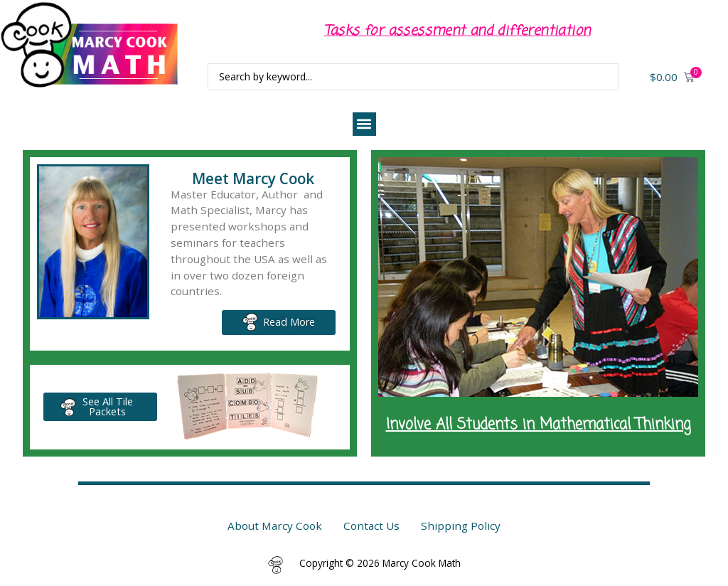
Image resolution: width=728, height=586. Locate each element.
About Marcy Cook (275, 526)
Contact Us (371, 526)
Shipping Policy (461, 526)
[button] (364, 124)
